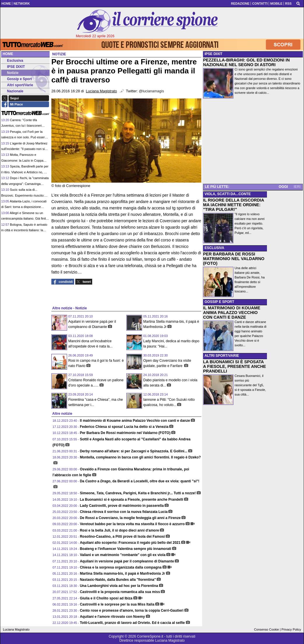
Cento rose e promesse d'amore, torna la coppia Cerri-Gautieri (132, 611)
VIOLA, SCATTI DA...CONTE (228, 194)
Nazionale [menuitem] (13, 91)
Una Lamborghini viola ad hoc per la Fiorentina (119, 586)
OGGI (283, 187)
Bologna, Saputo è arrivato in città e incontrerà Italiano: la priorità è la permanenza (24, 230)
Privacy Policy (291, 629)
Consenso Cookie (267, 629)
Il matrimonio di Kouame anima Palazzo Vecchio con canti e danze (135, 421)
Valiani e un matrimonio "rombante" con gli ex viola (123, 555)
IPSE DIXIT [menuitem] (14, 67)
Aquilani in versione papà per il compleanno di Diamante (127, 561)
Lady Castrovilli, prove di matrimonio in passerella (122, 506)
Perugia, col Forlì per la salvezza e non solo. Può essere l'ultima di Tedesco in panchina (24, 137)
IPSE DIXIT (213, 54)
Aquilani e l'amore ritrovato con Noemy (112, 617)
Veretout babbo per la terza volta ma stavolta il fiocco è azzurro (132, 524)
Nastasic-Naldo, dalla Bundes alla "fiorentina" (118, 580)
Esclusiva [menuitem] (13, 61)
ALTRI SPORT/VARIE (222, 356)
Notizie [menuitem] (11, 73)
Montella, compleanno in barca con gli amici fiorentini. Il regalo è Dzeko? (140, 457)
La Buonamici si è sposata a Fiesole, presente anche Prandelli (132, 500)
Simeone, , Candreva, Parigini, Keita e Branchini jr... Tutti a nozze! (138, 493)
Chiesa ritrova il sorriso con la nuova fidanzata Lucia (124, 512)
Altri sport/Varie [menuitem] (18, 85)
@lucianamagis (151, 91)
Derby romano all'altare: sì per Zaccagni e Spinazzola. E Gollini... (134, 451)
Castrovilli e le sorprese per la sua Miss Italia (117, 604)
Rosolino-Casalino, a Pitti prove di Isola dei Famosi (122, 537)
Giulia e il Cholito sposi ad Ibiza (106, 598)
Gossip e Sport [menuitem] (17, 79)
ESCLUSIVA (214, 248)
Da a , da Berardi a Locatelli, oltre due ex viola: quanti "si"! (140, 481)
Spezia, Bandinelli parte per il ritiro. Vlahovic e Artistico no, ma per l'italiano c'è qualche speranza (25, 172)
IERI (297, 187)
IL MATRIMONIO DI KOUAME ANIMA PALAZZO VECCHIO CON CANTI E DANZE (232, 313)
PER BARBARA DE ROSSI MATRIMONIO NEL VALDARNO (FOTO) (234, 259)
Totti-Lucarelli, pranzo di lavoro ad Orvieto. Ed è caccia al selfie (132, 623)
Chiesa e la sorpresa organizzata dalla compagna (121, 567)
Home (8, 54)
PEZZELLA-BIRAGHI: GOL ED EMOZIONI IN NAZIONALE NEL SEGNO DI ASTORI (246, 62)
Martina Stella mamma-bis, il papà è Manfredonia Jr (123, 574)
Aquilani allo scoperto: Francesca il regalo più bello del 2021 (130, 543)
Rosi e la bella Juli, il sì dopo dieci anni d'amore (120, 530)
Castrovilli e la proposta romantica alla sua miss (120, 592)
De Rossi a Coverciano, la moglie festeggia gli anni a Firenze (130, 518)
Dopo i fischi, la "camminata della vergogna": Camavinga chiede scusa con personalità (25, 184)
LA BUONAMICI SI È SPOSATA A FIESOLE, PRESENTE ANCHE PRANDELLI (235, 366)
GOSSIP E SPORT (219, 302)
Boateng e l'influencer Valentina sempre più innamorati (126, 549)
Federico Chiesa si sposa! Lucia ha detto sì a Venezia (124, 427)
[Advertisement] (253, 142)
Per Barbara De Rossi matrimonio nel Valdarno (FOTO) (125, 433)
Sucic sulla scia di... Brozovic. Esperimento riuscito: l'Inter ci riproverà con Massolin (23, 195)
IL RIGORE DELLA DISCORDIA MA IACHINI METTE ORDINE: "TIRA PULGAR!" (234, 205)
